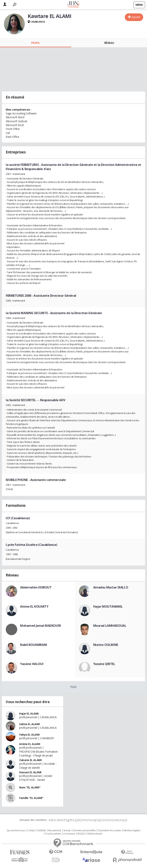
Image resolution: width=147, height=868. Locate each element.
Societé (67, 831)
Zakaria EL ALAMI (30, 760)
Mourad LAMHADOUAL (110, 626)
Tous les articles (53, 834)
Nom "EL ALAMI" (30, 787)
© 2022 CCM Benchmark (90, 834)
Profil (36, 43)
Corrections (69, 834)
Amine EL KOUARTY (34, 606)
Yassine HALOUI (32, 664)
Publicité (42, 831)
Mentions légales (132, 831)
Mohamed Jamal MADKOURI (40, 626)
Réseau (109, 43)
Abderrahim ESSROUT (36, 587)
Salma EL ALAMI (29, 724)
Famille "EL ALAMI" (31, 798)
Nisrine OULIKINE (106, 645)
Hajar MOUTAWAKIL (108, 606)
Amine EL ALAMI (30, 744)
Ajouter (136, 17)
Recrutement (55, 831)
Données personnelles (84, 831)
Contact (31, 831)
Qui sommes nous (16, 831)
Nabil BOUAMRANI (34, 645)
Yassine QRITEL (104, 664)
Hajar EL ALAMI (29, 714)
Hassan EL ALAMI (30, 772)
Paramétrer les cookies (109, 831)
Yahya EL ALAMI (29, 735)
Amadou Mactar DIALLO (111, 587)
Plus (73, 687)
